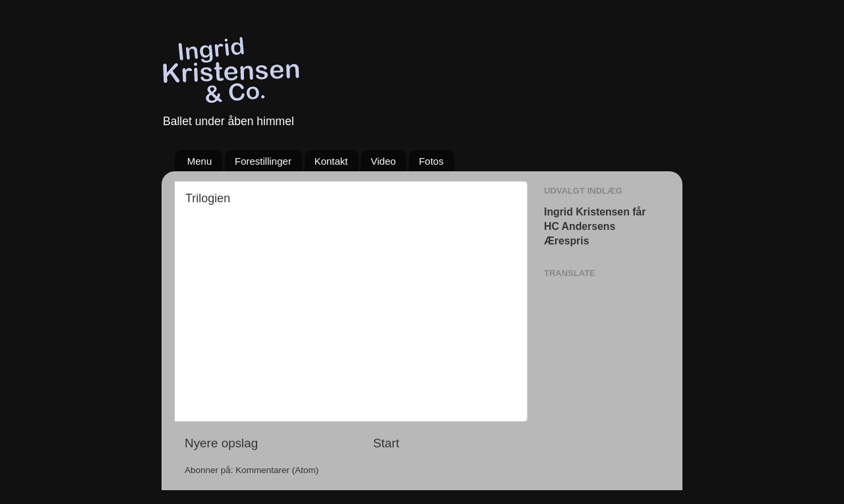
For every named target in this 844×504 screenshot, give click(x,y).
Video (383, 161)
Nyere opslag (221, 443)
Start (386, 443)
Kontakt (331, 161)
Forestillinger (263, 161)
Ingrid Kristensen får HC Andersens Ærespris (595, 226)
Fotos (431, 161)
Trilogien (208, 198)
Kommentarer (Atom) (277, 470)
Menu (200, 161)
